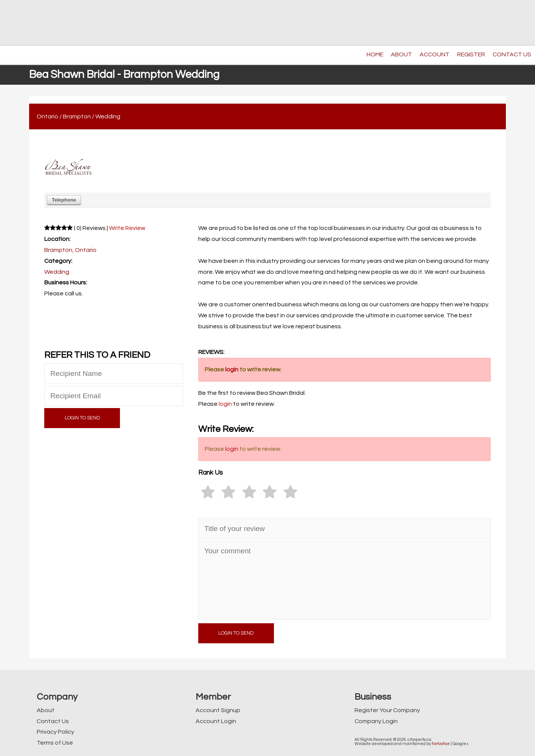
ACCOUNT (435, 54)
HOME (375, 54)
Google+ (461, 744)
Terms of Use (55, 743)
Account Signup (218, 710)
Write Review (127, 228)
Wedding (108, 116)
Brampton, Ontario (70, 250)
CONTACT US (512, 54)
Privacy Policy (55, 732)
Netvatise (441, 744)
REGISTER (471, 54)
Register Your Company (387, 710)
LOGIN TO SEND (82, 418)
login (232, 369)
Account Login (216, 721)
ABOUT (401, 54)
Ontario (47, 116)
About (46, 710)
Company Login (376, 721)
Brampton (77, 116)
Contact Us (53, 721)
